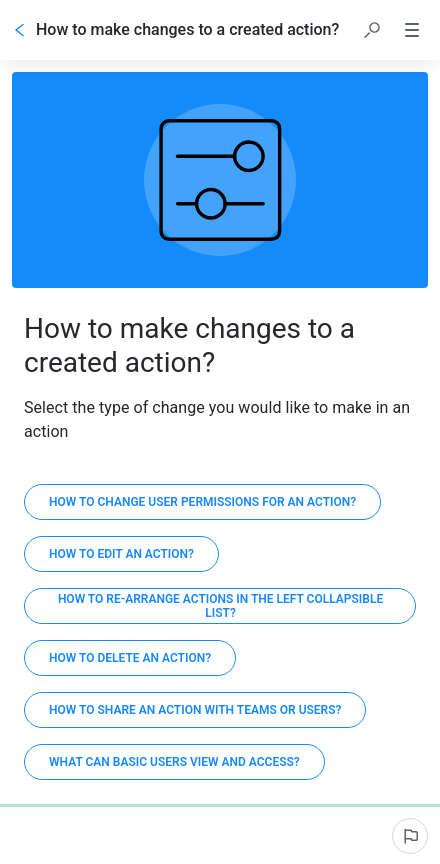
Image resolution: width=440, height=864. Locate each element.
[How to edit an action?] (121, 554)
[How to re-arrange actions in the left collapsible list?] (220, 606)
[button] (372, 30)
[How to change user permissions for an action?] (202, 502)
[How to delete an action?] (130, 658)
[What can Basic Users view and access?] (174, 762)
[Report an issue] (410, 836)
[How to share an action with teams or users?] (195, 710)
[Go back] (20, 30)
